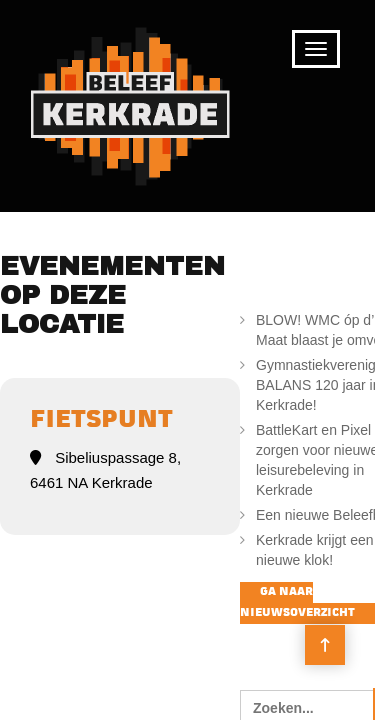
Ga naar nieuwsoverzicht (297, 603)
